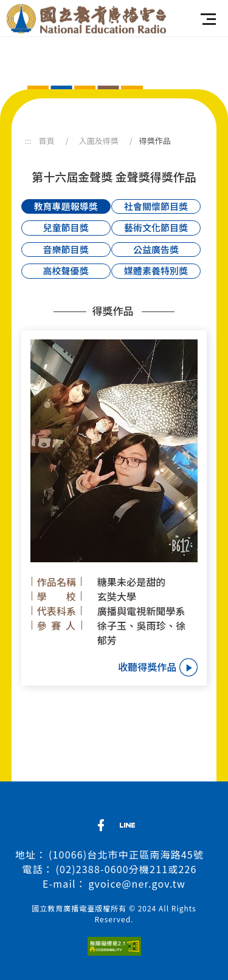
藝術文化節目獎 (156, 227)
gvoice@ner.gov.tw (137, 883)
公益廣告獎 (156, 249)
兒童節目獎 (66, 227)
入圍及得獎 (99, 141)
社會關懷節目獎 (156, 206)
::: (28, 141)
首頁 (47, 141)
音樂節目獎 (66, 249)
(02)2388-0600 (92, 869)
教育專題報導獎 (66, 206)
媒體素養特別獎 (156, 271)
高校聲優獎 (66, 271)
